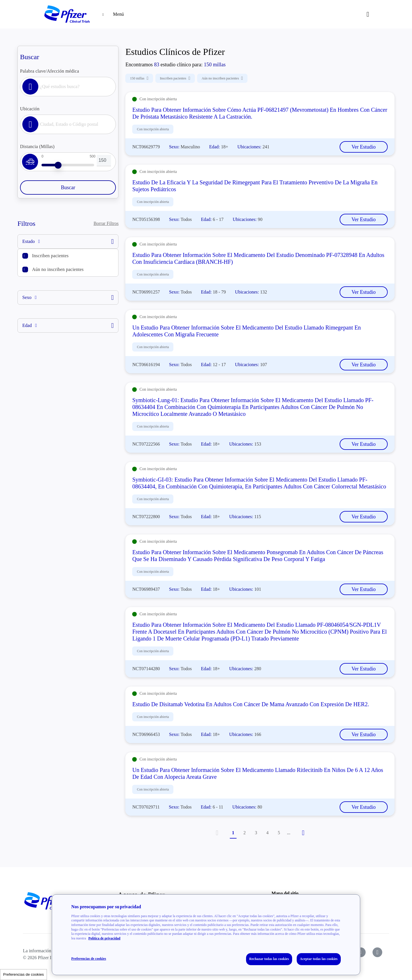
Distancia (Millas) (37, 146)
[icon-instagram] (377, 952)
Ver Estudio (364, 147)
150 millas (139, 78)
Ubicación (30, 109)
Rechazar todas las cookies (269, 959)
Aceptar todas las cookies (319, 959)
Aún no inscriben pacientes (58, 269)
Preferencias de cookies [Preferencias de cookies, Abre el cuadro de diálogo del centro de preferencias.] (89, 959)
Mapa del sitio (285, 893)
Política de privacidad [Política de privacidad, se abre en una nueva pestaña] (104, 938)
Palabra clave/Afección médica (49, 71)
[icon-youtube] (361, 952)
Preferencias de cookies (23, 974)
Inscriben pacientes (50, 256)
